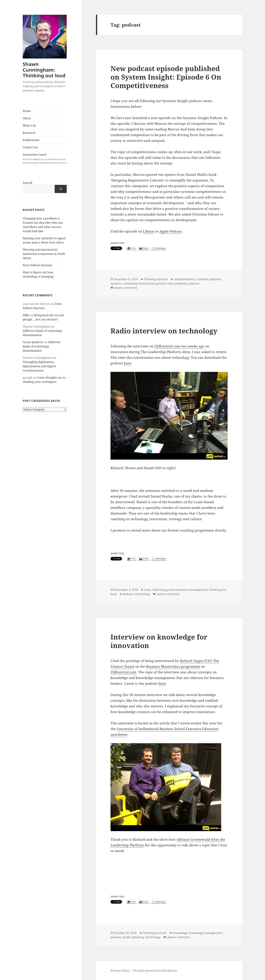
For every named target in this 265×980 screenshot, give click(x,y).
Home (27, 111)
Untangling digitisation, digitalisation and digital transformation (39, 366)
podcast (194, 283)
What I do (29, 125)
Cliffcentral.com (123, 672)
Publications (31, 140)
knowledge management (206, 933)
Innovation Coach (45, 159)
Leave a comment (125, 288)
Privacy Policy (120, 971)
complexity (130, 283)
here (128, 363)
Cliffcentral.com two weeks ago (179, 346)
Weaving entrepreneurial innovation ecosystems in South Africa (44, 254)
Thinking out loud (156, 279)
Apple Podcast (171, 231)
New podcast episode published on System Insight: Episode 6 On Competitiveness (166, 77)
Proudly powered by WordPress (155, 971)
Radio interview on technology (164, 331)
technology (142, 594)
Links (147, 590)
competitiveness (185, 279)
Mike (26, 315)
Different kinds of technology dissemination (42, 346)
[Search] (61, 189)
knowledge (180, 933)
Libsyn (148, 231)
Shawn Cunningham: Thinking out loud (44, 70)
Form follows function (38, 265)
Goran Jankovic (33, 342)
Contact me (30, 147)
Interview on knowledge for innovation (159, 641)
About (27, 118)
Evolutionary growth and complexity (163, 283)
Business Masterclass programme (173, 666)
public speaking (133, 937)
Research (29, 133)
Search (28, 183)
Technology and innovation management (180, 590)
